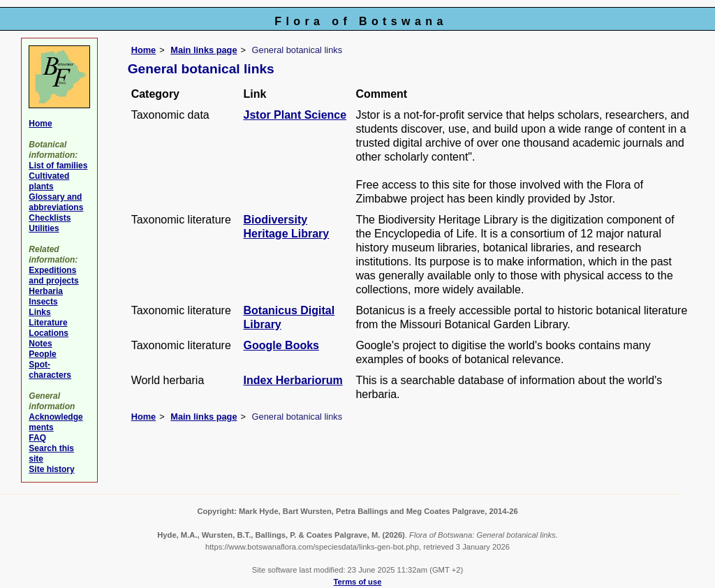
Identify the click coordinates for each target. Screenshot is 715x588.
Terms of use (358, 582)
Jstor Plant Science (295, 115)
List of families (58, 166)
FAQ (37, 438)
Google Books (281, 345)
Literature (48, 323)
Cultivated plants (49, 181)
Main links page (204, 50)
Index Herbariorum (293, 380)
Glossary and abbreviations (56, 202)
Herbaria (46, 291)
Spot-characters (50, 370)
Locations (49, 333)
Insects (43, 302)
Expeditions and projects (53, 275)
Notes (40, 344)
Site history (51, 469)
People (42, 354)
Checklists (50, 218)
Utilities (44, 228)
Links (39, 312)
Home (144, 50)
